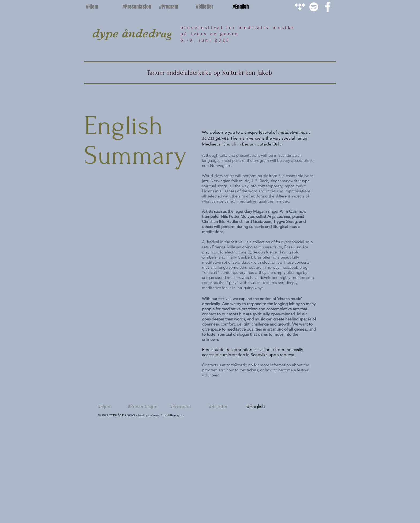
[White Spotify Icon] (314, 7)
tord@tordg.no (240, 365)
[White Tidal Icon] (300, 7)
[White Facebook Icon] (328, 7)
